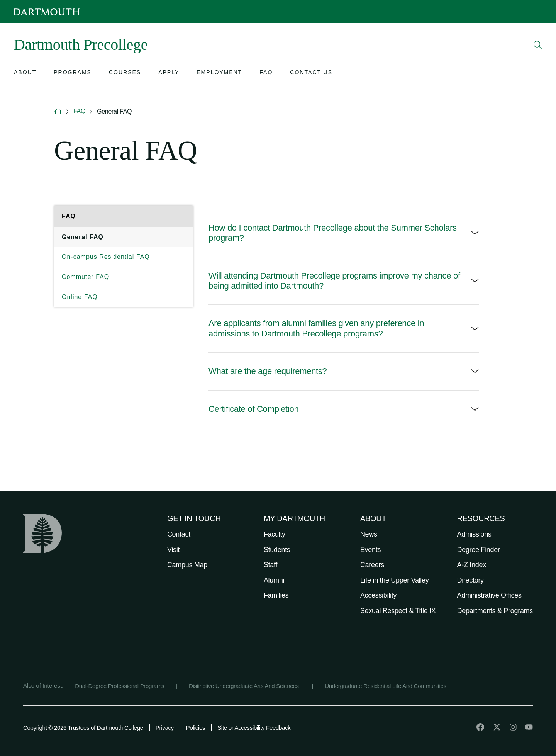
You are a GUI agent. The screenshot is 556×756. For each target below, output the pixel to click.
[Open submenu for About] (25, 74)
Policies (196, 728)
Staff (270, 565)
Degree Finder (479, 550)
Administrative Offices (489, 595)
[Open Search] (538, 45)
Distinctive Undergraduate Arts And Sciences (245, 686)
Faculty (275, 534)
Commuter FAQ (86, 277)
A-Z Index (472, 565)
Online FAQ (80, 297)
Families (276, 595)
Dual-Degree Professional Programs (120, 686)
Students (277, 550)
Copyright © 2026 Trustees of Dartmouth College (83, 728)
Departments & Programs (495, 611)
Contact (179, 534)
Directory (470, 580)
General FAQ (114, 111)
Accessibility (378, 595)
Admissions (474, 534)
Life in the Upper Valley (395, 580)
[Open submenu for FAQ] (266, 74)
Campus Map (187, 565)
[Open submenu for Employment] (219, 74)
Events (370, 550)
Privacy (165, 728)
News (369, 534)
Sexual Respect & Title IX (398, 611)
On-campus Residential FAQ (106, 257)
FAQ (79, 111)
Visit (173, 550)
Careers (372, 565)
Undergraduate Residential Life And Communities (386, 686)
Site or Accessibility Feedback (254, 728)
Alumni (274, 580)
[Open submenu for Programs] (73, 74)
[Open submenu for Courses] (125, 74)
